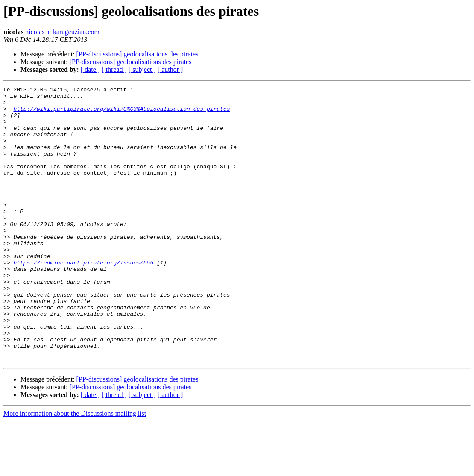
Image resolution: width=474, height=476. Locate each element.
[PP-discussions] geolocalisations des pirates (138, 54)
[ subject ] (142, 69)
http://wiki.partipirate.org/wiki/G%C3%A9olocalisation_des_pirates (121, 114)
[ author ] (170, 69)
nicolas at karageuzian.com (62, 32)
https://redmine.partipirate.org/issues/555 (83, 298)
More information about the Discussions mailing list (75, 469)
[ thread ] (114, 69)
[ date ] (90, 69)
